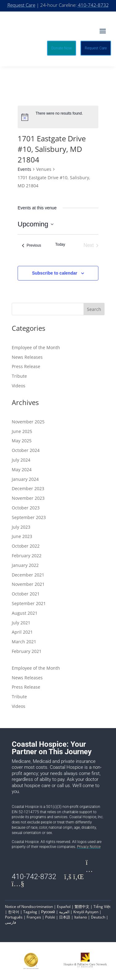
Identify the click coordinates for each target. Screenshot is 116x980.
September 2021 (29, 603)
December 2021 (28, 575)
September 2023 (29, 517)
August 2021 (25, 613)
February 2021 (27, 651)
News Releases (27, 357)
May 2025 (22, 441)
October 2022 (26, 546)
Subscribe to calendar (54, 273)
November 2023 (28, 498)
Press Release (26, 366)
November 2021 (28, 584)
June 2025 (22, 431)
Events (24, 169)
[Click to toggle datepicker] (36, 224)
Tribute (19, 376)
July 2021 (21, 623)
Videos (19, 386)
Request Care (21, 5)
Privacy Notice (89, 847)
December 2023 (28, 488)
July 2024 (21, 460)
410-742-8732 (93, 5)
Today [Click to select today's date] (60, 244)
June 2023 (22, 536)
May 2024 (22, 469)
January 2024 (25, 479)
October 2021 (26, 594)
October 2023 (26, 508)
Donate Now (62, 48)
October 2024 (26, 450)
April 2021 (22, 632)
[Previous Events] (32, 245)
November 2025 (28, 422)
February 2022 (27, 556)
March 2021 (24, 642)
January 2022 (25, 565)
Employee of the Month (36, 347)
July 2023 (21, 527)
